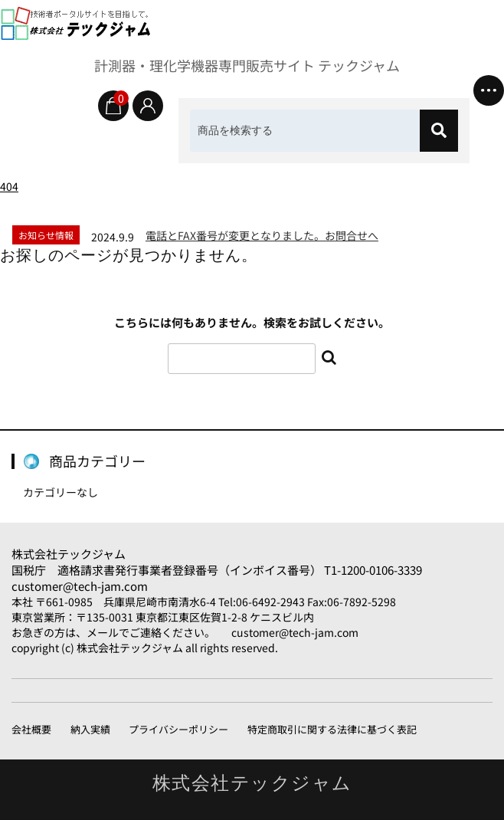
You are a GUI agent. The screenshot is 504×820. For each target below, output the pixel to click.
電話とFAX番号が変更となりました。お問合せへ (262, 235)
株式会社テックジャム (69, 554)
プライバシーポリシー (178, 729)
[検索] (439, 131)
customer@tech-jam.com (80, 586)
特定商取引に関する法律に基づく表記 (332, 729)
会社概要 (31, 729)
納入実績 (90, 729)
